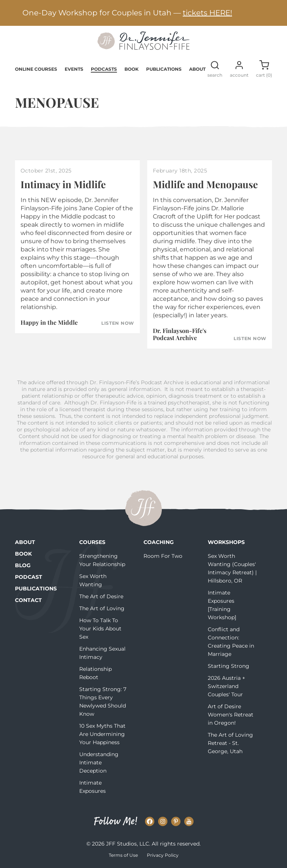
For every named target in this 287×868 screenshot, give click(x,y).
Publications (164, 69)
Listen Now (118, 323)
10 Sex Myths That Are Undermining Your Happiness (102, 734)
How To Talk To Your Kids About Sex (100, 629)
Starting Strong (229, 666)
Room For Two (163, 556)
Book (132, 69)
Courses (92, 542)
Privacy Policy (163, 855)
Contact (28, 600)
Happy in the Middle (49, 322)
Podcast (29, 577)
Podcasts (104, 69)
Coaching (159, 542)
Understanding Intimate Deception (99, 762)
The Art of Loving (102, 608)
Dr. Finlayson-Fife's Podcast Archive (180, 334)
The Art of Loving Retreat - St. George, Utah (230, 743)
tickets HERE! (207, 13)
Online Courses (36, 69)
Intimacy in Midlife (63, 184)
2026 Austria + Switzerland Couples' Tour (226, 686)
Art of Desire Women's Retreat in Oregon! (231, 715)
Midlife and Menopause (205, 184)
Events (74, 69)
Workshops (226, 542)
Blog (23, 565)
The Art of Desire (101, 596)
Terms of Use (123, 855)
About (197, 69)
